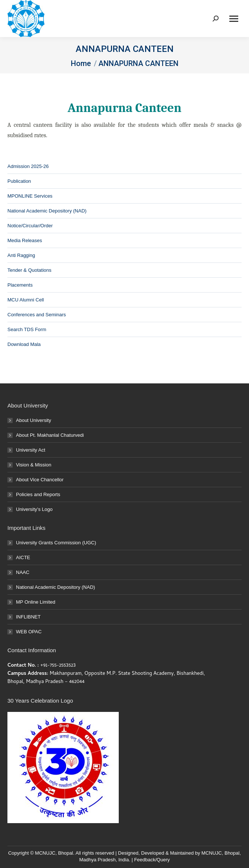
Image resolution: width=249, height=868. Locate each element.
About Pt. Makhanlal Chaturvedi (50, 435)
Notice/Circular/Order (30, 226)
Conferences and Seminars (37, 315)
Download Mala (24, 344)
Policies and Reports (38, 494)
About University (34, 420)
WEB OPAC (29, 632)
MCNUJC (212, 853)
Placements (20, 285)
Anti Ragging (21, 255)
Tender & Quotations (30, 270)
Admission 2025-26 (28, 166)
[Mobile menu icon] (234, 19)
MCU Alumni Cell (26, 300)
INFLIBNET (28, 617)
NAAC (23, 572)
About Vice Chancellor (40, 480)
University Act (31, 450)
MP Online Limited (36, 602)
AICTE (23, 557)
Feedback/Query (152, 860)
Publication (19, 181)
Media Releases (25, 240)
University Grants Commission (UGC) (56, 543)
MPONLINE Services (30, 196)
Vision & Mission (34, 465)
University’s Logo (34, 509)
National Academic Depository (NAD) (47, 211)
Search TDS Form (27, 329)
